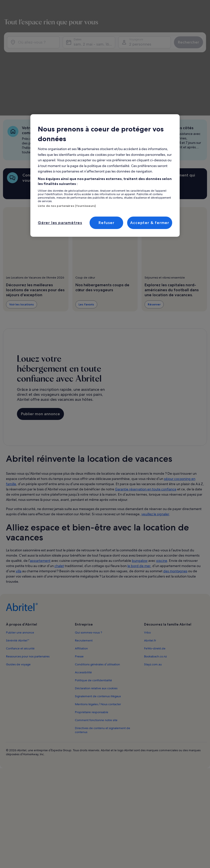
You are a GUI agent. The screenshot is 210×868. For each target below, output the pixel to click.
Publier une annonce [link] (20, 563)
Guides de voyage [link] (18, 595)
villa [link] (19, 502)
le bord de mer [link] (139, 497)
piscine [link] (162, 491)
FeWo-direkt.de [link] (155, 579)
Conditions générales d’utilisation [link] (97, 595)
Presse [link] (79, 587)
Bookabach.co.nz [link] (155, 587)
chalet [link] (59, 497)
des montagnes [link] (175, 502)
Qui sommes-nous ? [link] (88, 563)
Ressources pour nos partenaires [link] (28, 587)
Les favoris (86, 251)
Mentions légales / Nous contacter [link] (98, 635)
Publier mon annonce (40, 353)
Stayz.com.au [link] (153, 595)
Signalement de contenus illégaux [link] (98, 627)
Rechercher (184, 40)
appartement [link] (40, 491)
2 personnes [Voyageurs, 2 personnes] (138, 42)
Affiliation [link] (81, 579)
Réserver (154, 251)
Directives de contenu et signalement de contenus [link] (103, 661)
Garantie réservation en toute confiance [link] (146, 420)
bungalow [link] (140, 491)
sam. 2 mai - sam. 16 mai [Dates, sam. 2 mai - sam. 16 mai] (95, 42)
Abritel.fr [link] (150, 571)
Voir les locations (22, 251)
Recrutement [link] (84, 571)
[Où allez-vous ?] (37, 40)
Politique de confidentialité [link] (93, 611)
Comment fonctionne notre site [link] (96, 651)
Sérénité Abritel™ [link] (18, 571)
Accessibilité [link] (83, 603)
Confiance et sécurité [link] (20, 579)
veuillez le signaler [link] (155, 445)
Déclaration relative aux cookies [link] (96, 619)
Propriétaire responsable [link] (92, 643)
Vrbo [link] (147, 563)
